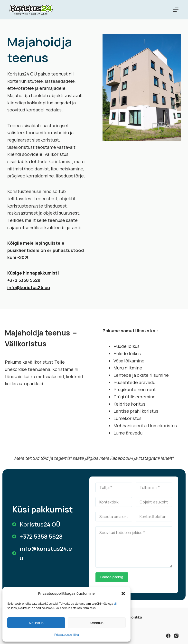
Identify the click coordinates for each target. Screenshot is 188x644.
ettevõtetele (21, 88)
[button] (123, 594)
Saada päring (112, 577)
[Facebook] (168, 636)
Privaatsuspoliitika (67, 635)
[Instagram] (176, 636)
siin (116, 604)
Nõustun (36, 623)
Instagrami (149, 458)
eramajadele (52, 88)
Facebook (120, 458)
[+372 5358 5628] (37, 536)
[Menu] (176, 10)
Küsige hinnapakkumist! (33, 273)
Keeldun (97, 623)
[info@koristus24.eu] (43, 553)
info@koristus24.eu (29, 287)
